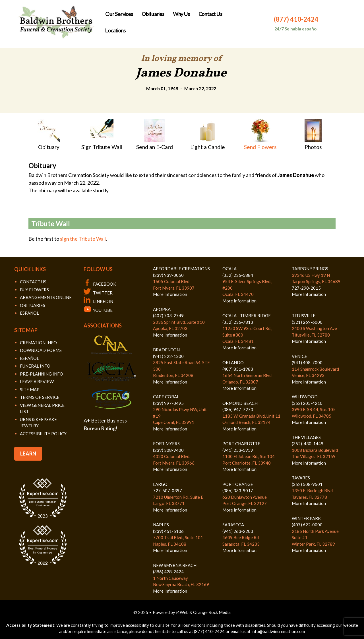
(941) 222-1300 (168, 356)
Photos (313, 147)
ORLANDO (233, 362)
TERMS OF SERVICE (40, 397)
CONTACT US (33, 282)
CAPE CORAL (166, 397)
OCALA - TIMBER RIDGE (247, 316)
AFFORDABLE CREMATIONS (181, 269)
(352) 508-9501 (307, 484)
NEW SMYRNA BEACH (175, 565)
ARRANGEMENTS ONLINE (46, 297)
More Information (170, 294)
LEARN (28, 454)
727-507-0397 (167, 490)
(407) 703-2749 (168, 316)
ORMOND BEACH (240, 403)
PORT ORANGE (238, 484)
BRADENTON (166, 350)
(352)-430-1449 (308, 444)
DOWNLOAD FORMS (41, 350)
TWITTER (98, 293)
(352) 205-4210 (307, 403)
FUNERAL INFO (35, 366)
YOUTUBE (98, 310)
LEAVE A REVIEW (37, 382)
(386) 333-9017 (238, 490)
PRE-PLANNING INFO (42, 374)
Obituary (49, 147)
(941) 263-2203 (238, 531)
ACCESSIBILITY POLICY (43, 434)
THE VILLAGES (306, 437)
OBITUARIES (33, 305)
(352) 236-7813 (238, 322)
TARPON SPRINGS (310, 269)
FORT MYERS (166, 444)
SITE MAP (30, 389)
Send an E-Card (155, 147)
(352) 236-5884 (238, 275)
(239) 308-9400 (168, 450)
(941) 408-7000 (307, 362)
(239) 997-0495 (168, 403)
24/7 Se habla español (296, 29)
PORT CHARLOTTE (241, 444)
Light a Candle (208, 147)
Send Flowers (260, 147)
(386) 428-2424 (168, 572)
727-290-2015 (306, 288)
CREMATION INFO (38, 343)
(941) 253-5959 (238, 450)
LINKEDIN (98, 301)
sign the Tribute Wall (83, 239)
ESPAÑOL (29, 313)
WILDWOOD (305, 397)
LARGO (160, 484)
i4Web (183, 612)
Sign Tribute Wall (102, 147)
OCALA (229, 269)
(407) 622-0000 (307, 525)
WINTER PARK (306, 518)
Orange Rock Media (212, 612)
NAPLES (161, 525)
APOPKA (162, 309)
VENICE (299, 356)
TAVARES (301, 478)
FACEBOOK (100, 284)
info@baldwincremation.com (278, 631)
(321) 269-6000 (307, 322)
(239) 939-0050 (168, 275)
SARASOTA (233, 525)
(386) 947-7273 (238, 409)
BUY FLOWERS (34, 290)
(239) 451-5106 (168, 531)
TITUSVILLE (304, 316)
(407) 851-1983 (238, 369)
